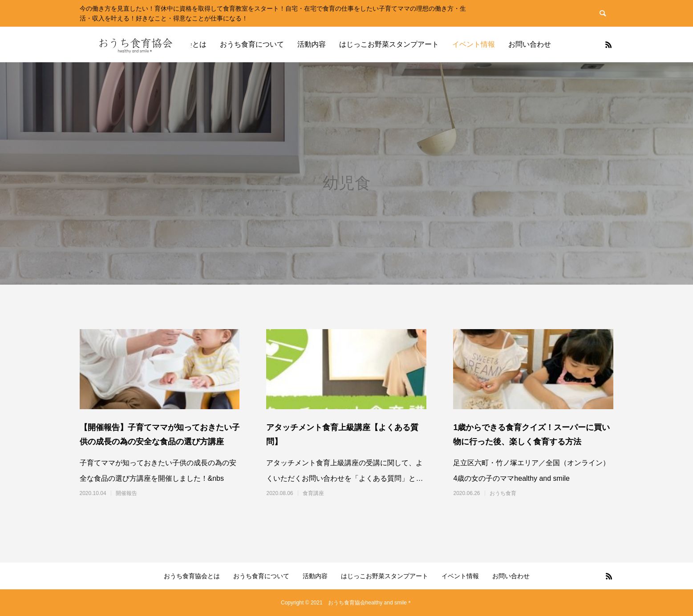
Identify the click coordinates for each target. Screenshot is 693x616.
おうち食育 (503, 493)
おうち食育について (252, 44)
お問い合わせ (530, 44)
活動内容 (312, 44)
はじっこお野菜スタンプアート (389, 44)
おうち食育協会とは (192, 576)
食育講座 (313, 493)
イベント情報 (474, 44)
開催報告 (126, 493)
